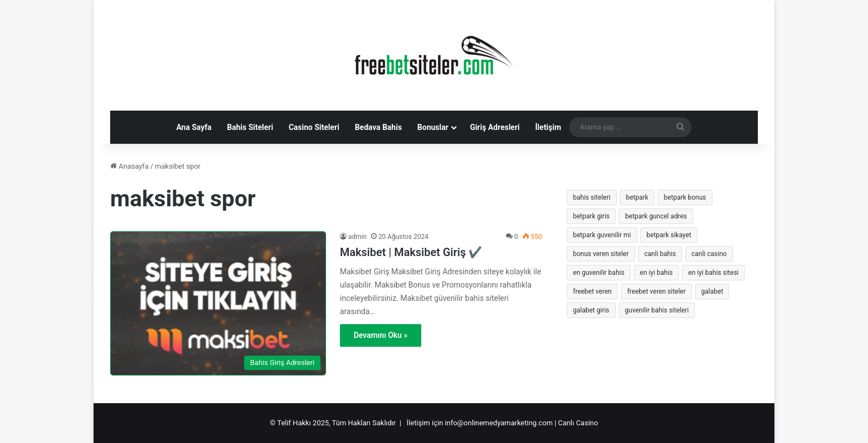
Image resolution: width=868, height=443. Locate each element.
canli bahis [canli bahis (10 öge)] (660, 254)
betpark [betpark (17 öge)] (637, 197)
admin (357, 237)
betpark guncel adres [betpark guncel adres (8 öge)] (656, 216)
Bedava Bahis (378, 127)
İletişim (548, 127)
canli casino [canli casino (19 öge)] (709, 254)
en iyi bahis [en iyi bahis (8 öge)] (656, 273)
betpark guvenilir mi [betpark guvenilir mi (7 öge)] (602, 235)
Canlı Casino (578, 423)
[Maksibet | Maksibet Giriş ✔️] (218, 303)
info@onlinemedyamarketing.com (499, 423)
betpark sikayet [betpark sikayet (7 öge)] (669, 235)
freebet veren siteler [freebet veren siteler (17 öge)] (657, 291)
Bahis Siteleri (250, 127)
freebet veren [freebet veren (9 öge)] (592, 291)
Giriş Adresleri (495, 127)
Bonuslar (433, 127)
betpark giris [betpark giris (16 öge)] (591, 216)
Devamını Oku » (381, 335)
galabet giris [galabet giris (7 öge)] (591, 310)
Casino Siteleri (314, 127)
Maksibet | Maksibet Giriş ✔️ (411, 252)
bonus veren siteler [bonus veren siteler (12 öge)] (601, 254)
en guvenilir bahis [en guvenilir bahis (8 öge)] (599, 273)
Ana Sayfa (194, 127)
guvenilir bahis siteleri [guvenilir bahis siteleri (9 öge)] (657, 310)
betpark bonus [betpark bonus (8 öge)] (685, 197)
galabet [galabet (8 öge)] (712, 291)
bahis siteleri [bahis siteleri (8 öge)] (592, 197)
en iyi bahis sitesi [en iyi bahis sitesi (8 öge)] (713, 273)
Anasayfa (129, 166)
